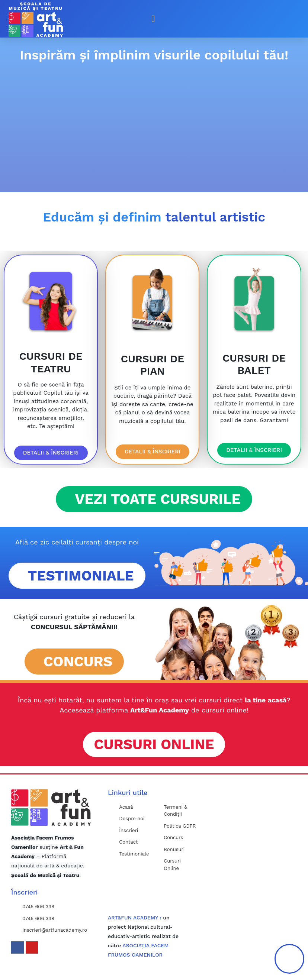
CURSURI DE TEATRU (51, 363)
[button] (153, 19)
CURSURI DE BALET (254, 364)
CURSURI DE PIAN (153, 365)
